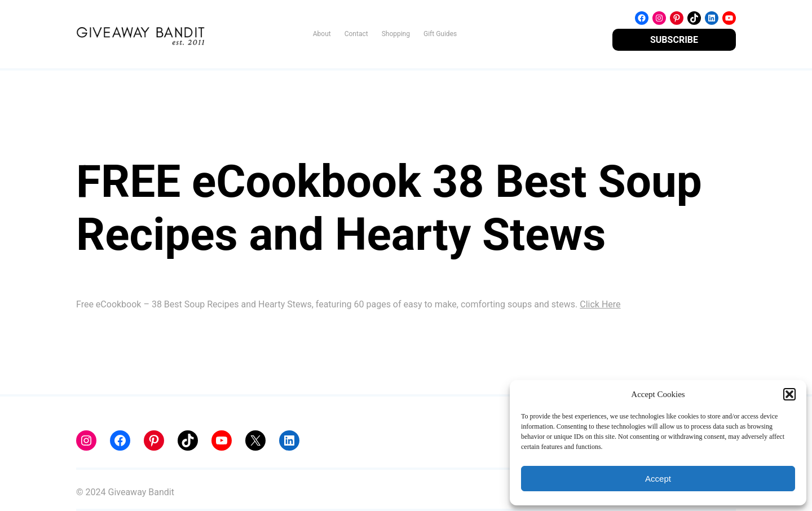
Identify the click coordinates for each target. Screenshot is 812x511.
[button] (789, 394)
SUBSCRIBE (674, 40)
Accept (658, 479)
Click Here (600, 304)
